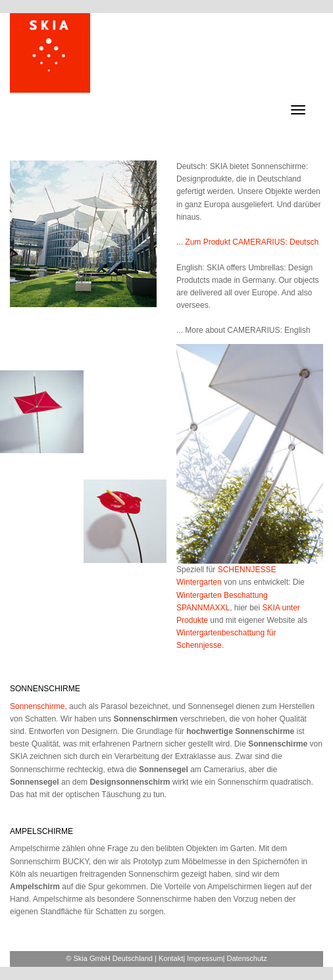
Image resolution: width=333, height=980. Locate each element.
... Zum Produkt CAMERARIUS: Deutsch (247, 242)
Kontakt (171, 958)
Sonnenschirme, (38, 706)
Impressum (205, 958)
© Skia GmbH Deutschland (109, 958)
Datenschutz (247, 958)
